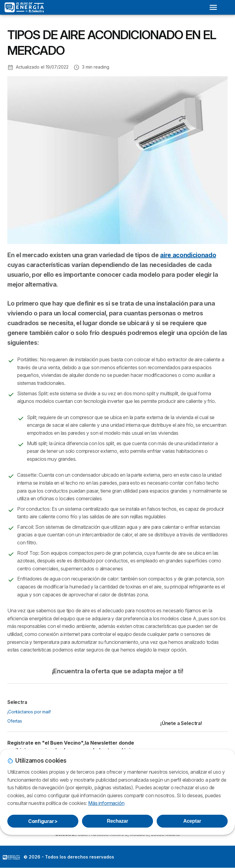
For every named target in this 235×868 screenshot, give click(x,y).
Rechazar (117, 821)
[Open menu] (213, 7)
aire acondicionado (188, 255)
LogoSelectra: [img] (11, 857)
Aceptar (192, 821)
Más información (106, 803)
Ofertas (15, 721)
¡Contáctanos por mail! (29, 712)
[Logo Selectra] (24, 7)
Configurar (43, 821)
